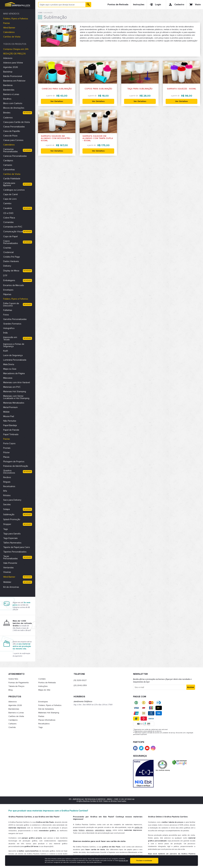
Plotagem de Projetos (14, 462)
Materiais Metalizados (14, 403)
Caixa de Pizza (10, 136)
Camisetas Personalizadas (11, 150)
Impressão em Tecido (10, 338)
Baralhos (7, 99)
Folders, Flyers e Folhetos (16, 19)
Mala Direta (9, 364)
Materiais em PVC (12, 387)
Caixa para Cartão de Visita (16, 122)
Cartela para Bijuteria (9, 184)
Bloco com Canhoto (13, 103)
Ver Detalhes (57, 101)
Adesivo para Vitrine (13, 63)
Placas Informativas (47, 720)
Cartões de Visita (12, 37)
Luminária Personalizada (15, 360)
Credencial (8, 252)
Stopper (7, 524)
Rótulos (7, 495)
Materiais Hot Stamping (15, 392)
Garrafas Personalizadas (15, 319)
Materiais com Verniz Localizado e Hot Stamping (16, 397)
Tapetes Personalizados (15, 552)
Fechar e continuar (144, 861)
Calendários (9, 32)
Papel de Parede (11, 430)
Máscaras (8, 378)
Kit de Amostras (11, 587)
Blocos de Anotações (14, 108)
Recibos (7, 477)
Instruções (139, 5)
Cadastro (176, 5)
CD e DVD (8, 213)
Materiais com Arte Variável (17, 382)
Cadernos (8, 118)
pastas (109, 830)
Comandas (8, 222)
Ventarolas (8, 568)
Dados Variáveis (11, 261)
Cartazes (8, 165)
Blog (11, 690)
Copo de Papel (10, 236)
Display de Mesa (11, 271)
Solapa (6, 509)
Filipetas (7, 294)
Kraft (6, 351)
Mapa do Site (44, 690)
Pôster (6, 452)
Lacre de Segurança (13, 355)
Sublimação (9, 514)
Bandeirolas (9, 90)
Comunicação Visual (13, 232)
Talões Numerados (12, 543)
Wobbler (7, 582)
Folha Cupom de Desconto (11, 305)
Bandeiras (8, 85)
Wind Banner (9, 28)
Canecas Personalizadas (15, 156)
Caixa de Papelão (12, 131)
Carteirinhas (9, 170)
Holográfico (9, 328)
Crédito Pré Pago (12, 257)
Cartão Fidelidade (12, 179)
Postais (7, 448)
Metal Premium (10, 407)
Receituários (9, 486)
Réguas (7, 482)
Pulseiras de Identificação (16, 466)
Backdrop (8, 72)
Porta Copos (9, 443)
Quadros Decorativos (9, 472)
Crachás (7, 248)
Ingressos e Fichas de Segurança (14, 345)
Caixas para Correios (13, 140)
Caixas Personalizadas (14, 127)
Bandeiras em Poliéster (14, 81)
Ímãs (5, 333)
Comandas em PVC (13, 227)
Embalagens (9, 280)
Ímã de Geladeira (46, 709)
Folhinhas (8, 310)
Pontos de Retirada (118, 5)
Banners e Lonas (11, 94)
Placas (6, 457)
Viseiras (7, 572)
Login (155, 5)
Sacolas (7, 504)
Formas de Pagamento (19, 683)
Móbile (6, 412)
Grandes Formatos (12, 324)
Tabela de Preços (16, 686)
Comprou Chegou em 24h (16, 49)
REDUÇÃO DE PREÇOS (14, 54)
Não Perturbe (10, 421)
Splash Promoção (12, 519)
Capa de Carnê (11, 194)
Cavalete (8, 208)
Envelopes (8, 290)
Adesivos (8, 58)
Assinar (191, 687)
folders (82, 830)
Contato (42, 679)
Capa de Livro (10, 199)
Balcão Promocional (13, 76)
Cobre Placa (9, 218)
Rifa (5, 491)
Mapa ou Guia (10, 369)
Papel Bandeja (10, 425)
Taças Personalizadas (11, 557)
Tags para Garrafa (12, 534)
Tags (6, 529)
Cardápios (8, 161)
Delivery (7, 266)
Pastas (7, 23)
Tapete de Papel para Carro (17, 547)
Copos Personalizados (11, 242)
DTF (5, 276)
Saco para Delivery (12, 500)
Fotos (6, 315)
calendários (100, 830)
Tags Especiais (10, 538)
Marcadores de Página (14, 373)
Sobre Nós (13, 679)
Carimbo (7, 203)
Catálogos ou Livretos (14, 190)
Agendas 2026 (11, 67)
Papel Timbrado (11, 434)
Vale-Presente (10, 563)
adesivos (90, 830)
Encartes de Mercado (14, 285)
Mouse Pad (9, 416)
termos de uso (123, 861)
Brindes (7, 113)
